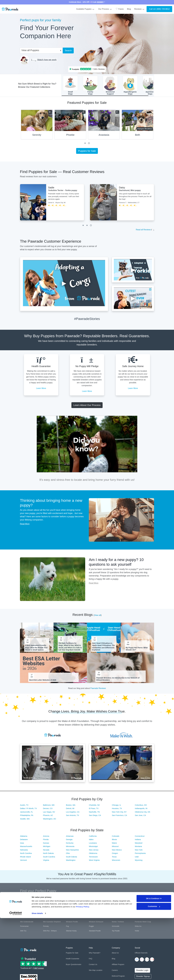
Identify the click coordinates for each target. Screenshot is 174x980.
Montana (138, 847)
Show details (37, 975)
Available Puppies (85, 9)
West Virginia (94, 861)
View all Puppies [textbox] (30, 50)
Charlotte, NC (94, 806)
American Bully (25, 900)
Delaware (24, 840)
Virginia (46, 861)
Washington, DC (50, 819)
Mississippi (93, 847)
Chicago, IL (116, 806)
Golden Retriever (49, 913)
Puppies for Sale (87, 152)
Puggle (91, 927)
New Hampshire (72, 851)
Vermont (23, 861)
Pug (67, 927)
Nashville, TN (94, 813)
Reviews (140, 9)
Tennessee (93, 857)
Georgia (69, 840)
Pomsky (46, 927)
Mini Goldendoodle (27, 922)
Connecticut (140, 837)
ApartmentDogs (150, 86)
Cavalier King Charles (120, 904)
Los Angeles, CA (73, 813)
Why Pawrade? (95, 954)
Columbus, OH (141, 806)
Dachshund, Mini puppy (130, 191)
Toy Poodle (116, 931)
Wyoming (139, 861)
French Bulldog (117, 909)
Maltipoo (92, 918)
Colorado (116, 837)
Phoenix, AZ (48, 816)
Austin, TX (24, 806)
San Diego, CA (95, 816)
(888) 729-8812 (163, 9)
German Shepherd (27, 913)
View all (98, 616)
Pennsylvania (140, 854)
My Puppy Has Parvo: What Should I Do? (137, 649)
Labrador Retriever (50, 918)
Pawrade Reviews (98, 689)
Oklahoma (93, 854)
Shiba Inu (138, 927)
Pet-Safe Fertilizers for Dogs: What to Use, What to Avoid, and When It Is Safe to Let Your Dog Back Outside (70, 647)
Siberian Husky (71, 931)
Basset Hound (94, 900)
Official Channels (141, 954)
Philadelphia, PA (27, 816)
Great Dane (93, 913)
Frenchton (138, 909)
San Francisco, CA (119, 816)
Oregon (115, 854)
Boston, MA (71, 806)
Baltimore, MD (49, 806)
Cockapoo (47, 909)
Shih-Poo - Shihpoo (50, 931)
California (93, 837)
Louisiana (93, 844)
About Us (115, 954)
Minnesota (70, 847)
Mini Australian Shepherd (52, 922)
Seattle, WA (25, 819)
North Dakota (48, 854)
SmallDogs (70, 86)
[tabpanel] (37, 126)
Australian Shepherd (73, 900)
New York (139, 851)
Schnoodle (116, 927)
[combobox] (40, 50)
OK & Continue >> (154, 960)
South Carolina (49, 857)
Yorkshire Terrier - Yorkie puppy (63, 191)
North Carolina (26, 854)
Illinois (114, 840)
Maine (114, 844)
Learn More (41, 389)
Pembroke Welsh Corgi (143, 922)
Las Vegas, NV (49, 813)
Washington (71, 861)
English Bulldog (94, 909)
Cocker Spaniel (71, 909)
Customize (154, 968)
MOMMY (100, 2)
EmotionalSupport (110, 86)
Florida (46, 840)
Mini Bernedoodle (118, 918)
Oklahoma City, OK (143, 813)
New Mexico (117, 851)
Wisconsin (116, 861)
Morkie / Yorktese (118, 922)
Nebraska (24, 851)
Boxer (91, 904)
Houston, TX (117, 809)
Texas (114, 857)
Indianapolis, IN (141, 809)
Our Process (105, 9)
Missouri (115, 847)
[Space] (28, 950)
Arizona (46, 837)
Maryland (139, 844)
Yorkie (137, 931)
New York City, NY (119, 813)
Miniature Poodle (72, 922)
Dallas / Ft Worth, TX (28, 809)
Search (68, 51)
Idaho (91, 840)
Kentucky (70, 844)
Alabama (24, 837)
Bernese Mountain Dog (143, 900)
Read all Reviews (143, 230)
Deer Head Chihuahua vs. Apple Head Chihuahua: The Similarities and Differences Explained (103, 647)
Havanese (115, 913)
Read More (25, 525)
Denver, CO (48, 809)
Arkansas (70, 837)
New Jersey (94, 851)
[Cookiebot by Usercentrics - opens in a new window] (16, 975)
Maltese (69, 918)
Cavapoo (138, 904)
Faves (120, 9)
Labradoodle (25, 918)
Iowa (22, 844)
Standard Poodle (95, 931)
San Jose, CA (140, 816)
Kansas (46, 844)
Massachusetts (26, 847)
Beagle (114, 900)
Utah (137, 857)
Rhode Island (25, 857)
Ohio (68, 854)
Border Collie (48, 904)
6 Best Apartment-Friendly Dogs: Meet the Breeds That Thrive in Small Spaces (36, 648)
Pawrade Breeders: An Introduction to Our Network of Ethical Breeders (118, 680)
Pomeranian (24, 927)
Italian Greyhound (141, 913)
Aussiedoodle (48, 900)
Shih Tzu (23, 931)
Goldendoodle (71, 913)
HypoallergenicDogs (130, 86)
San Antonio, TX (72, 816)
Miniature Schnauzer (96, 922)
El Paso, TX (94, 809)
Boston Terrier (71, 904)
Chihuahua (24, 909)
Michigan (47, 847)
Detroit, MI (70, 809)
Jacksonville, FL (27, 813)
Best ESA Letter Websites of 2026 (43, 681)
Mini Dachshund (140, 918)
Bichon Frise (25, 904)
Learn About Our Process (87, 406)
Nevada (46, 851)
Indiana (138, 840)
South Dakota (71, 857)
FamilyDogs (90, 86)
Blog (129, 9)
